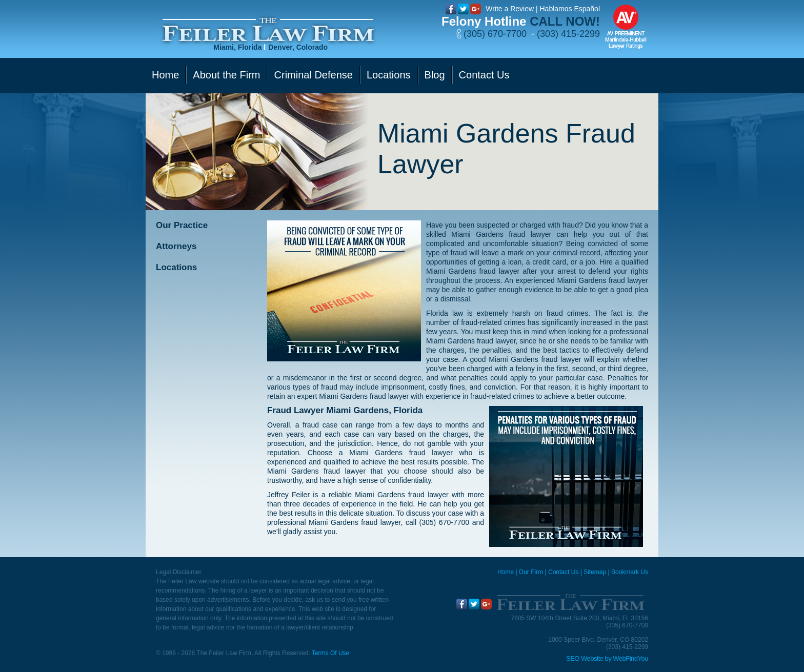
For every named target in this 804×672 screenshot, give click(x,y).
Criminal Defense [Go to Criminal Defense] (314, 75)
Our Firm (531, 572)
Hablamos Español (570, 9)
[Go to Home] (268, 30)
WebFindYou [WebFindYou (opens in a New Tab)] (630, 658)
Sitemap (595, 572)
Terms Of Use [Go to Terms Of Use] (330, 653)
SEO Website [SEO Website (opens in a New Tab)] (585, 658)
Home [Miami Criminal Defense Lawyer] (506, 572)
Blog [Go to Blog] (435, 75)
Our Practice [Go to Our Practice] (182, 225)
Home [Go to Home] (165, 75)
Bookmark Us (630, 572)
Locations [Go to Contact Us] (389, 75)
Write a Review (510, 9)
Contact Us (563, 572)
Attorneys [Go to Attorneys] (176, 246)
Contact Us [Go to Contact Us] (484, 75)
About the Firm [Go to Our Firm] (226, 75)
